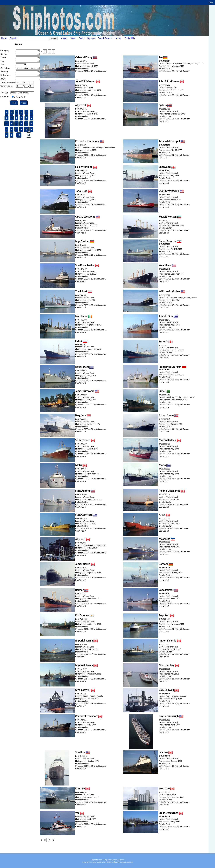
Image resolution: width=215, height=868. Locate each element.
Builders (91, 38)
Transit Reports (105, 38)
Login (210, 2)
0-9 (19, 135)
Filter (14, 103)
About (118, 38)
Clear (24, 103)
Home (4, 38)
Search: (14, 38)
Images (64, 38)
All (29, 135)
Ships (73, 38)
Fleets (81, 38)
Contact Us (130, 38)
